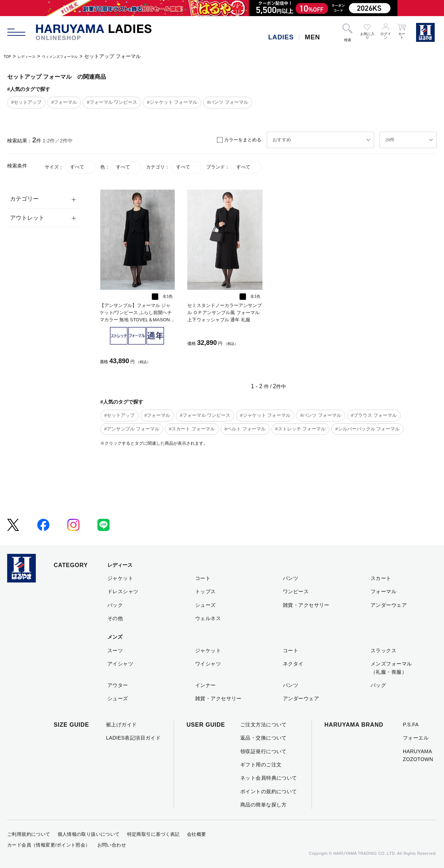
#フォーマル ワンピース (112, 102)
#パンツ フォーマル (228, 102)
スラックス (383, 650)
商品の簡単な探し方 (264, 805)
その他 (115, 618)
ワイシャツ (208, 664)
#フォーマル (64, 102)
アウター (118, 685)
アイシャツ (120, 664)
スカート (381, 578)
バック (115, 605)
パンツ (291, 578)
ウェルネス (208, 618)
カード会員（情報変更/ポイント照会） (49, 845)
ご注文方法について (264, 725)
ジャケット (120, 578)
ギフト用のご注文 (261, 765)
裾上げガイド (122, 725)
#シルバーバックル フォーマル (367, 429)
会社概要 (197, 834)
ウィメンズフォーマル (77, 56)
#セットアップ (26, 102)
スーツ (115, 650)
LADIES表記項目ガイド (133, 738)
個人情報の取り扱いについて (89, 834)
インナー (206, 685)
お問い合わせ (112, 845)
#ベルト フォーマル (245, 429)
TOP (9, 56)
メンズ (115, 637)
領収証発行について (264, 751)
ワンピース (296, 591)
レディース (33, 56)
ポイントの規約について (269, 791)
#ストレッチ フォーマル (301, 429)
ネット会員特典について (269, 778)
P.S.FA (411, 725)
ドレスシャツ (123, 591)
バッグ (378, 685)
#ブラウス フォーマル (374, 415)
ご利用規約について (29, 834)
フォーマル (383, 591)
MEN (312, 37)
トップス (206, 591)
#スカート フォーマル (192, 429)
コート (203, 578)
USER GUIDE (206, 725)
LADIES (281, 37)
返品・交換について (264, 738)
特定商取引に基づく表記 (153, 834)
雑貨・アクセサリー (306, 605)
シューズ (206, 605)
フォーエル (416, 738)
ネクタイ (293, 664)
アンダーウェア (389, 605)
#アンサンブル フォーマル (132, 429)
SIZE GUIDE (71, 725)
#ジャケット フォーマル (172, 102)
